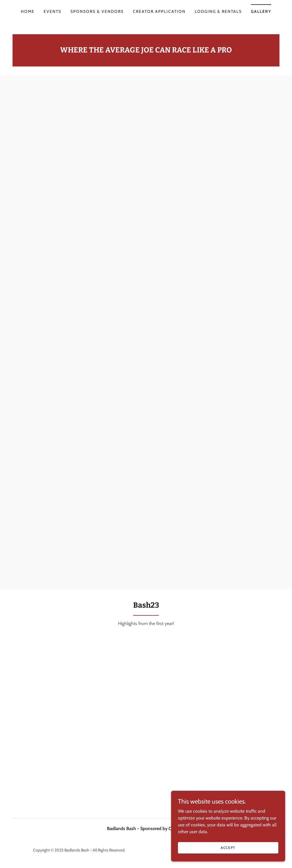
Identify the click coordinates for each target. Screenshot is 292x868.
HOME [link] (28, 11)
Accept (228, 848)
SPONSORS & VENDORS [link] (97, 11)
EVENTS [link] (52, 11)
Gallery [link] (261, 11)
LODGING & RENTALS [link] (218, 11)
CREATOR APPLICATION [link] (159, 11)
